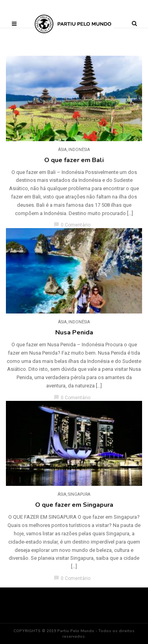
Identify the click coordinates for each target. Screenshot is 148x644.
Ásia (62, 150)
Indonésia (79, 150)
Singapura (79, 494)
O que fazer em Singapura (74, 505)
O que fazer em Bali (74, 160)
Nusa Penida (74, 332)
